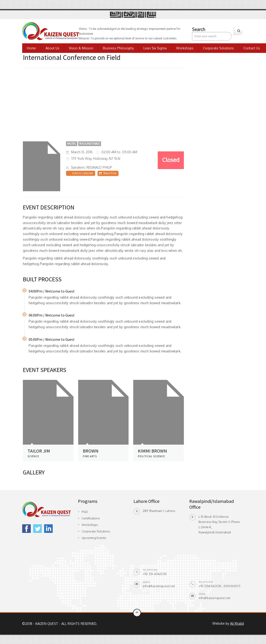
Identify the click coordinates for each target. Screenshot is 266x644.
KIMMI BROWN (152, 451)
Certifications (91, 518)
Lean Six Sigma (155, 48)
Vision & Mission (81, 48)
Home (31, 48)
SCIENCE (33, 456)
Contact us (252, 48)
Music (72, 144)
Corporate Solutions (218, 48)
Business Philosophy (118, 48)
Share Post (108, 173)
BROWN (91, 451)
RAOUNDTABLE (90, 144)
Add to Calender (83, 173)
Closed (171, 160)
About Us (52, 48)
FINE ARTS (90, 456)
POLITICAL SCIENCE (151, 456)
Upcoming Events (94, 538)
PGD (85, 512)
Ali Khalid (237, 623)
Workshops (185, 48)
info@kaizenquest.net (159, 586)
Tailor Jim (39, 451)
